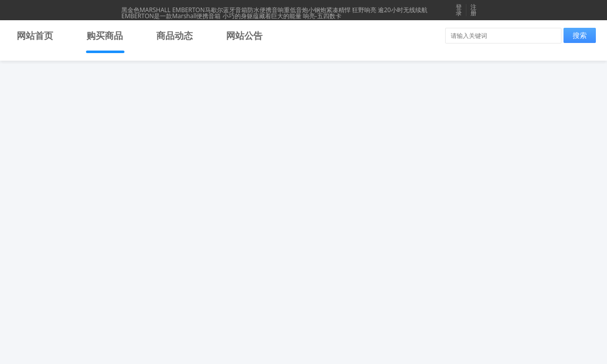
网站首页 (35, 35)
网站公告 (244, 35)
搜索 (580, 35)
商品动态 (175, 35)
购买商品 (105, 35)
